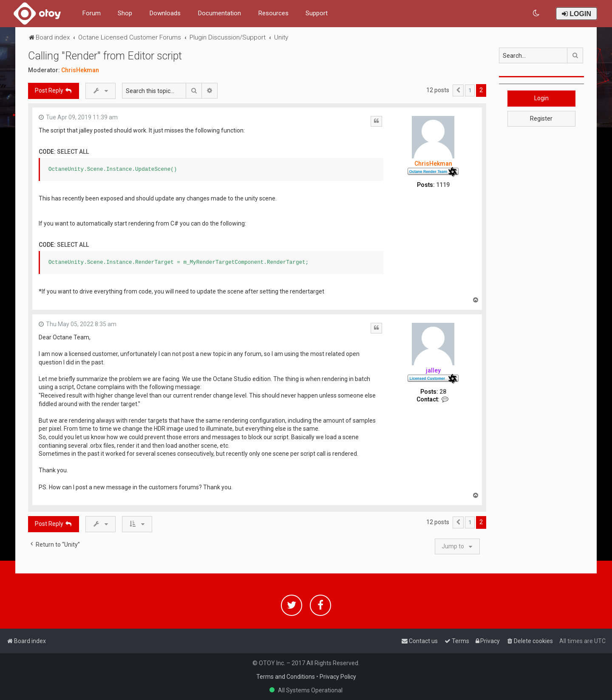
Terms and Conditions (286, 677)
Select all (73, 152)
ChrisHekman (80, 70)
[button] (458, 90)
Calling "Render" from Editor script (105, 56)
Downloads (165, 13)
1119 (443, 185)
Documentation (219, 13)
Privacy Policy (338, 677)
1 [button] (470, 90)
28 (443, 392)
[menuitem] (537, 13)
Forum (91, 13)
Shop (125, 13)
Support (317, 13)
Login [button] (541, 98)
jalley (433, 370)
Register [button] (541, 119)
